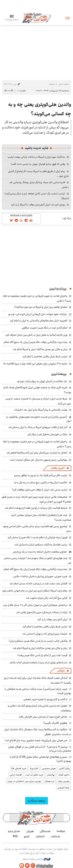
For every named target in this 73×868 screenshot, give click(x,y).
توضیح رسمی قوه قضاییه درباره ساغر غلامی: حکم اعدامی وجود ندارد (37, 529)
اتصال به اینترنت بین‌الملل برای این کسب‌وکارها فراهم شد (37, 453)
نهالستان (51, 775)
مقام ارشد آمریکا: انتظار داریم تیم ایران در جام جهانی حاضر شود (35, 591)
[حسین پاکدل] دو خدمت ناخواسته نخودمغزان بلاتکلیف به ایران (39, 419)
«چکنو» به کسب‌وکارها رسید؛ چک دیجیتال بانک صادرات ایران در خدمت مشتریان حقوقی (38, 732)
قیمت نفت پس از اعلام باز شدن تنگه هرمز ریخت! (42, 655)
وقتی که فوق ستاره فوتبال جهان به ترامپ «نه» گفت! (38, 164)
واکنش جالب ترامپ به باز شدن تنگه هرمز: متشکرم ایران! (38, 641)
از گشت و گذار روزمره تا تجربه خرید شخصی (45, 699)
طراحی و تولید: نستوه (36, 859)
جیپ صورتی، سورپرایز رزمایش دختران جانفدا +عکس (40, 576)
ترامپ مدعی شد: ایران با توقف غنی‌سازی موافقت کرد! (40, 490)
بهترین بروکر (64, 781)
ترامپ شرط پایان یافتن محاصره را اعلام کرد (45, 356)
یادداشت (55, 836)
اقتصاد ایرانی (16, 775)
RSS (15, 836)
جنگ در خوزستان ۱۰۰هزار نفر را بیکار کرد (47, 434)
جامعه (52, 84)
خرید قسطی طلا (19, 768)
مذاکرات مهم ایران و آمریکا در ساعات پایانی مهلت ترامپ (36, 157)
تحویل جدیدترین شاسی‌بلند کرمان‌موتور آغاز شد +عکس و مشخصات (40, 708)
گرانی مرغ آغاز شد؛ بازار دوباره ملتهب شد (47, 598)
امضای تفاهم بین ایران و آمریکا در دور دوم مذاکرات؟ (41, 307)
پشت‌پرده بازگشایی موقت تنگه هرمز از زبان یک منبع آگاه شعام (36, 342)
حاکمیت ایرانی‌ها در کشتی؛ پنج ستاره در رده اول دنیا (41, 482)
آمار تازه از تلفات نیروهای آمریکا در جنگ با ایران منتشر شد (38, 427)
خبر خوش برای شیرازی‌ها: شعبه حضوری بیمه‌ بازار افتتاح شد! (36, 740)
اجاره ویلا (34, 768)
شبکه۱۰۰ (61, 831)
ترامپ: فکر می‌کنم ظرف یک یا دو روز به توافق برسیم (41, 475)
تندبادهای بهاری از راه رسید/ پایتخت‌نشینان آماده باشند (38, 662)
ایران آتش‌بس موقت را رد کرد (52, 619)
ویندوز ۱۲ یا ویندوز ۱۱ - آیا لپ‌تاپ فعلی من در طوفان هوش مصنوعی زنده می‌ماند (40, 749)
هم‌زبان (30, 831)
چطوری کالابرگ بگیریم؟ (55, 723)
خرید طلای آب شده (34, 775)
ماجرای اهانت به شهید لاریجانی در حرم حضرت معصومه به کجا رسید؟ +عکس (37, 444)
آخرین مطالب (58, 468)
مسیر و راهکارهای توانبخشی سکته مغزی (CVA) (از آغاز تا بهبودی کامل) (40, 759)
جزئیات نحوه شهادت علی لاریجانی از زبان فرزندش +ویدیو (38, 314)
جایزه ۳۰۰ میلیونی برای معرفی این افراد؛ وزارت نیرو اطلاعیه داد (35, 364)
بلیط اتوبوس (63, 788)
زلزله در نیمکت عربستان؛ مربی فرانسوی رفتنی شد (42, 612)
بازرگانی (61, 671)
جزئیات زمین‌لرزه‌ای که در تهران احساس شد (45, 634)
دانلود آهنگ (64, 775)
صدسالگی (45, 831)
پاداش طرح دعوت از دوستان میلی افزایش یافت (43, 717)
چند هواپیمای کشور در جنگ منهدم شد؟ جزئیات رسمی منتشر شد (38, 561)
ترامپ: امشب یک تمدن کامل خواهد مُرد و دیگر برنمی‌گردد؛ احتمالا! (37, 196)
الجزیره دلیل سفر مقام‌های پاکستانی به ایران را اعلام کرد (39, 321)
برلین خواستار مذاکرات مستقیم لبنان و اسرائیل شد (41, 545)
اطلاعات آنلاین (37, 18)
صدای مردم (14, 831)
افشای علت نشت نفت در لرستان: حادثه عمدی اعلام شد (38, 584)
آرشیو (27, 836)
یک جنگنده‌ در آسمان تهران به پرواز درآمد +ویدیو (42, 381)
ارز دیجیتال (50, 781)
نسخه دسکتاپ (36, 801)
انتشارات (40, 836)
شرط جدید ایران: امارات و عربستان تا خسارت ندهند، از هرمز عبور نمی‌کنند (38, 401)
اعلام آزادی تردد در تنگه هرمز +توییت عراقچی (44, 328)
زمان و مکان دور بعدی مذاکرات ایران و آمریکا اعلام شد (40, 349)
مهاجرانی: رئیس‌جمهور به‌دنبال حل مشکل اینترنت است (39, 460)
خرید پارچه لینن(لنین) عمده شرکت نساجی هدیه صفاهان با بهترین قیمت (38, 691)
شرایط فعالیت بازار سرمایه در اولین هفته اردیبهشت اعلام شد (36, 508)
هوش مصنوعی (49, 768)
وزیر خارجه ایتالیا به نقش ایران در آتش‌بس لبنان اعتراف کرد (36, 335)
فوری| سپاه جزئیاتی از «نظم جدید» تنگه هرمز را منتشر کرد (37, 537)
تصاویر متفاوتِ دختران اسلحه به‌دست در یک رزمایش (40, 552)
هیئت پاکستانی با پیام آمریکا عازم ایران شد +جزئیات (41, 410)
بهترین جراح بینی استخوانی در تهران (24, 781)
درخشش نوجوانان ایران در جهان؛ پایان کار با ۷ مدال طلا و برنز (35, 605)
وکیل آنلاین (64, 768)
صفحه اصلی (63, 84)
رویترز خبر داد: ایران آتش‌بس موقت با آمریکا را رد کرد (38, 205)
